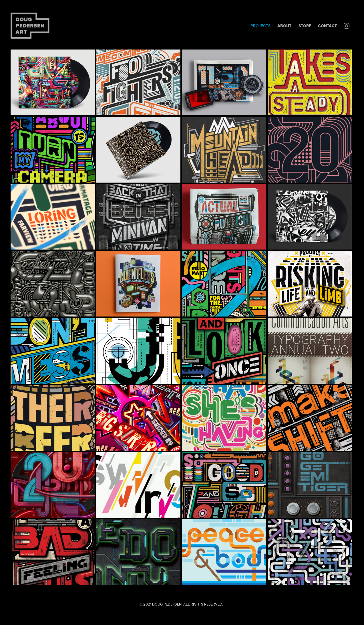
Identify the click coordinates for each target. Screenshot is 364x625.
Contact (327, 26)
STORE (305, 26)
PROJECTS (260, 26)
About (284, 26)
